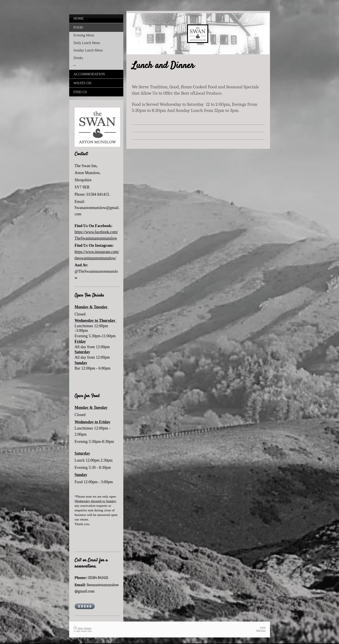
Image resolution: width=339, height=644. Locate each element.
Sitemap (88, 628)
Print (78, 628)
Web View (261, 630)
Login (263, 627)
